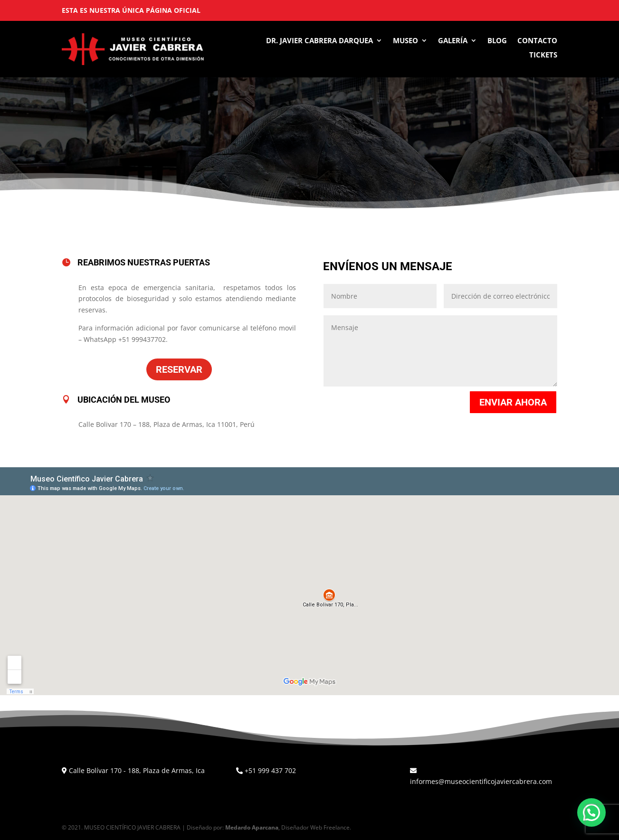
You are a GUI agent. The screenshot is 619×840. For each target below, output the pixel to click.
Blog (497, 41)
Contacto (537, 41)
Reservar (179, 369)
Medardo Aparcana (252, 827)
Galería (453, 41)
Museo (405, 41)
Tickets (543, 55)
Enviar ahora (513, 402)
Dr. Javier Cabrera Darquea (319, 41)
